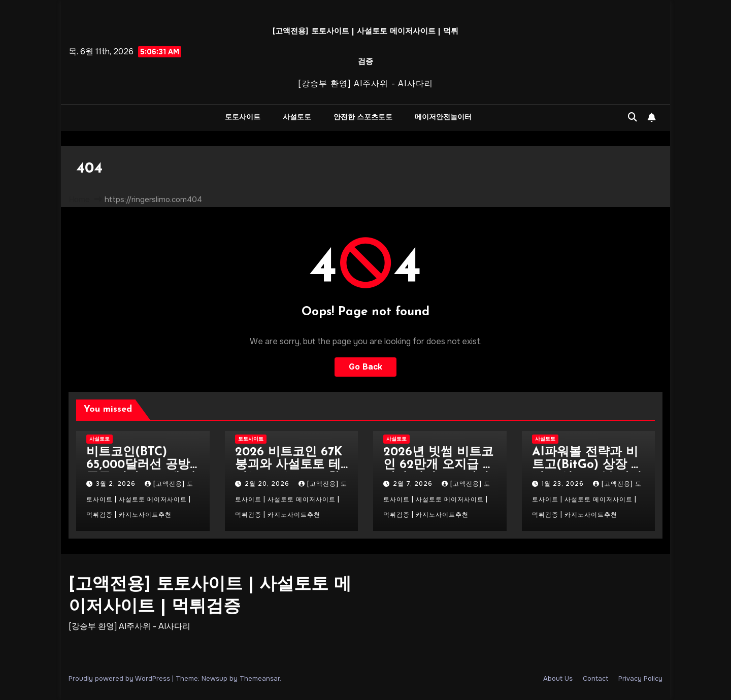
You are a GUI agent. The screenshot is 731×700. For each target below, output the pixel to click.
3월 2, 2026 (117, 484)
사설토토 (297, 118)
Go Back (365, 367)
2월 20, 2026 (268, 484)
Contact (595, 678)
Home (79, 199)
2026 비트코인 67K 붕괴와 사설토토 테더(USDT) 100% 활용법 (289, 471)
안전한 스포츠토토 (363, 118)
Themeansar (260, 678)
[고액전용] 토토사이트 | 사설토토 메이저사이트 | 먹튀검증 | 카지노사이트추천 (140, 499)
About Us (558, 678)
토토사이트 (243, 118)
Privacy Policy (640, 678)
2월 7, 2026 (414, 484)
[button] (633, 117)
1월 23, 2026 (564, 484)
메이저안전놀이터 (443, 118)
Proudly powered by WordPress (120, 678)
